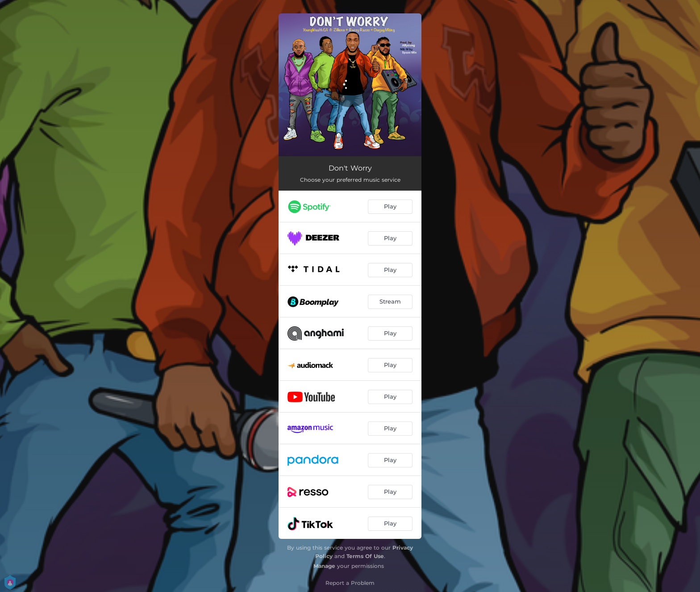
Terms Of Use (365, 556)
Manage (324, 566)
